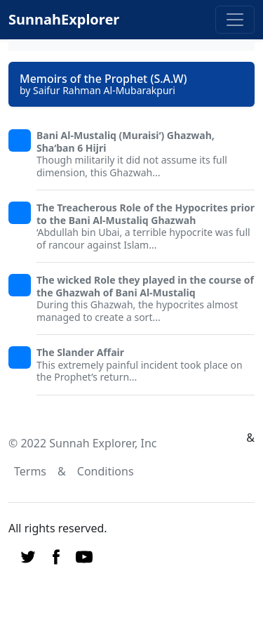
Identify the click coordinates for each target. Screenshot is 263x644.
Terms (30, 471)
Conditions (106, 471)
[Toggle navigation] (235, 20)
